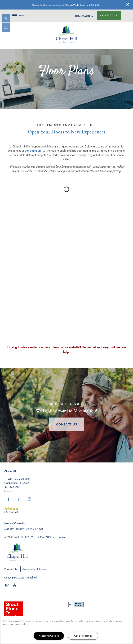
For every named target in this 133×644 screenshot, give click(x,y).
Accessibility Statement (34, 569)
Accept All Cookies (49, 636)
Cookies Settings (83, 636)
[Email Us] (6, 27)
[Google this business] (29, 499)
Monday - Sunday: (14, 529)
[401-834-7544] (6, 18)
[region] (66, 630)
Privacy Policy (12, 569)
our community (34, 150)
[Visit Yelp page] (19, 499)
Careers (62, 537)
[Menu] (19, 16)
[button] (128, 4)
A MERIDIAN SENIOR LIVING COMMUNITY (29, 537)
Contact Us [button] (67, 424)
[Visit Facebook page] (9, 499)
